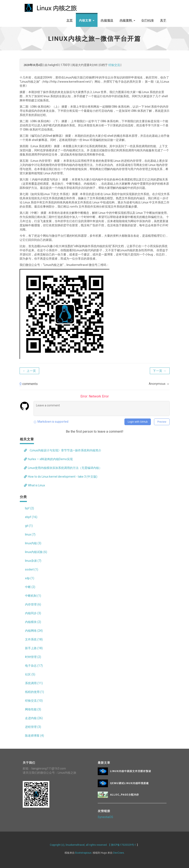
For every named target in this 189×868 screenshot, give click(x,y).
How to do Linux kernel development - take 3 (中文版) (61, 477)
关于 (163, 20)
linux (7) (30, 534)
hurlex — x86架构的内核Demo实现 (48, 459)
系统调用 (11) (34, 683)
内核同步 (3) (33, 613)
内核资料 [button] (127, 20)
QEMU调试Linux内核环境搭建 (129, 783)
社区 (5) (30, 674)
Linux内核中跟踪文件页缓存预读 (131, 771)
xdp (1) (30, 578)
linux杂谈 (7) (33, 561)
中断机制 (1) (33, 596)
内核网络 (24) (34, 631)
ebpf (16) (31, 517)
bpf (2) (29, 508)
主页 (70, 20)
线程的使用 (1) (34, 692)
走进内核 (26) (34, 718)
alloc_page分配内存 (125, 795)
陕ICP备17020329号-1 (124, 845)
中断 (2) (30, 587)
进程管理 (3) (33, 727)
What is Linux (34, 485)
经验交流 (114, 65)
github (148, 20)
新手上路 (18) (34, 648)
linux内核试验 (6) (36, 552)
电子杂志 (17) (34, 666)
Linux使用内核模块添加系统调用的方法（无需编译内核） (63, 468)
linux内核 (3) (33, 543)
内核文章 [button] (87, 20)
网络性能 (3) (33, 709)
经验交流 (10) (34, 701)
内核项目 (107, 20)
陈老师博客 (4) (34, 736)
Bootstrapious (83, 853)
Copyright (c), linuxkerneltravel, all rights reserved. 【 (80, 845)
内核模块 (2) (33, 622)
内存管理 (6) (33, 604)
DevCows (119, 853)
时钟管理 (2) (33, 657)
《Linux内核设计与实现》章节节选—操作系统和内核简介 (63, 450)
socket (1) (32, 569)
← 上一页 (29, 371)
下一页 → (160, 371)
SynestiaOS (105, 817)
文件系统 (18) (34, 639)
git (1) (29, 526)
